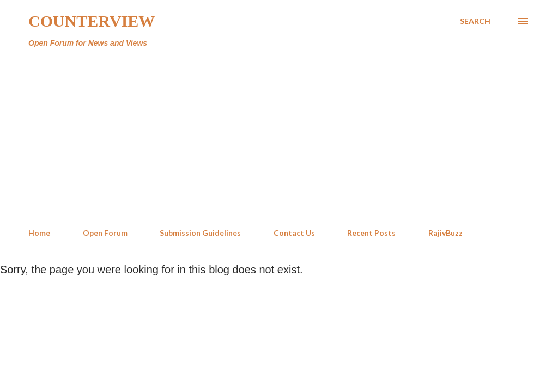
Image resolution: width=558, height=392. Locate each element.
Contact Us (294, 233)
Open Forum (105, 233)
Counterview (92, 21)
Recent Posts (371, 233)
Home (39, 233)
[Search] (475, 21)
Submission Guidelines (200, 233)
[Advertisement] (279, 138)
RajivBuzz (445, 233)
